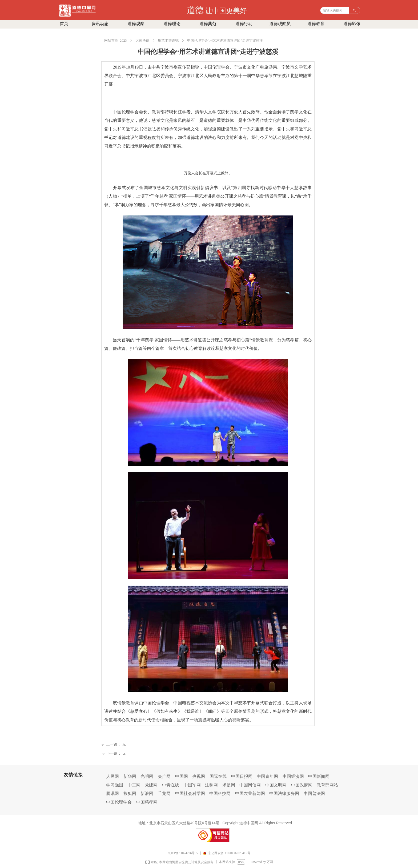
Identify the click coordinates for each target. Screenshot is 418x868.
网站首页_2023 (116, 40)
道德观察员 (280, 24)
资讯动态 (100, 24)
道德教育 (316, 24)
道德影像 (352, 24)
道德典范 (208, 24)
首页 (64, 24)
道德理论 (172, 24)
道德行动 (244, 24)
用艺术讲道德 (168, 40)
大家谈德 (142, 40)
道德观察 (136, 24)
